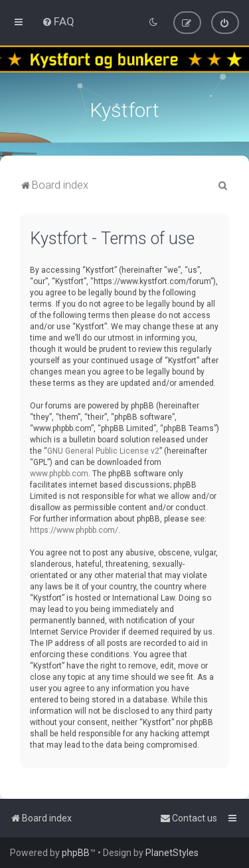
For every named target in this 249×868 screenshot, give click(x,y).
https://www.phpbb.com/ (74, 529)
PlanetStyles (172, 853)
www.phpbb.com (59, 472)
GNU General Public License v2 (103, 450)
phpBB (76, 853)
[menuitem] (58, 21)
